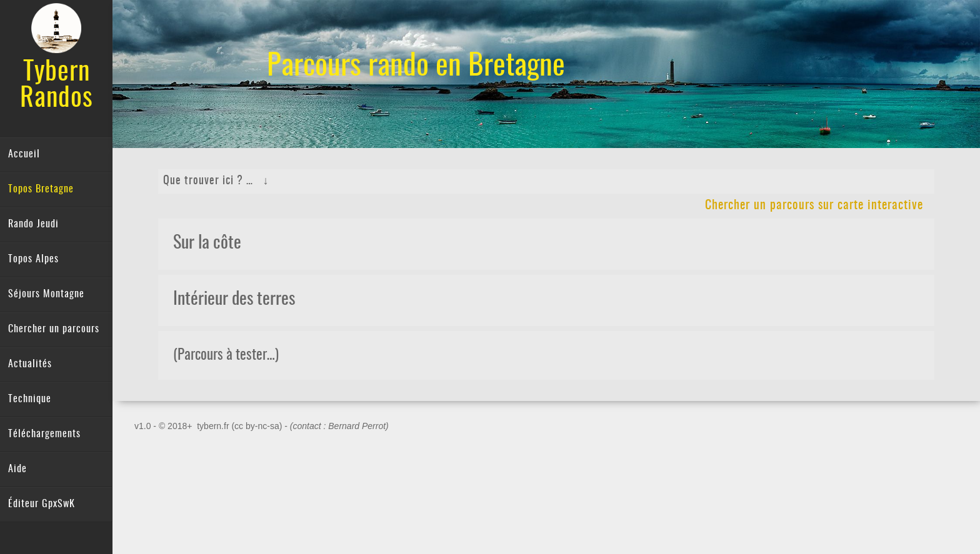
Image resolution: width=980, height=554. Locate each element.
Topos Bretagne (41, 189)
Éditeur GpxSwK (42, 504)
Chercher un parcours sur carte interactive (814, 205)
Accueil (24, 154)
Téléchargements (44, 434)
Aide (17, 469)
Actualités (30, 364)
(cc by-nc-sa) (257, 426)
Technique (30, 399)
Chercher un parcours (54, 329)
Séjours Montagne (46, 294)
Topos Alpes (33, 259)
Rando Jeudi (33, 224)
